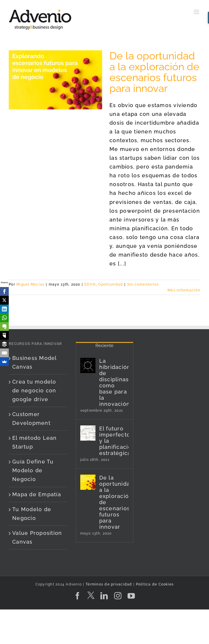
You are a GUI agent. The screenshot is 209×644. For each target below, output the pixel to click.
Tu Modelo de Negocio (32, 514)
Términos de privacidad (108, 584)
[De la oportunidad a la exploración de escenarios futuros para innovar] (88, 482)
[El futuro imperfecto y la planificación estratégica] (88, 433)
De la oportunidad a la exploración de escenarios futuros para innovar (154, 72)
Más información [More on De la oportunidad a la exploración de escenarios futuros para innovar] (184, 290)
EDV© (90, 284)
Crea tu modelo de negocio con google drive (34, 390)
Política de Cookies (155, 584)
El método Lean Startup (35, 442)
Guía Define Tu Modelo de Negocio (33, 470)
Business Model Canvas (34, 362)
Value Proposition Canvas (37, 537)
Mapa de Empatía (37, 494)
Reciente (104, 346)
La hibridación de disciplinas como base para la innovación (114, 382)
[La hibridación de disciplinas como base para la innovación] (88, 365)
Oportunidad (110, 284)
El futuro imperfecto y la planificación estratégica (114, 441)
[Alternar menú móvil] (197, 12)
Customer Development (31, 419)
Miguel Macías (30, 284)
